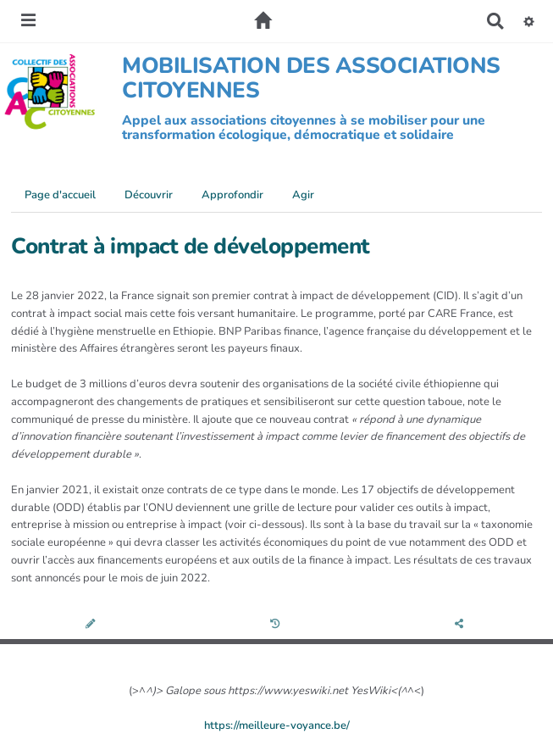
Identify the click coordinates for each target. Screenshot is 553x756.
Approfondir (232, 195)
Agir (303, 195)
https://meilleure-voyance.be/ (277, 725)
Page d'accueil (60, 195)
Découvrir (149, 195)
